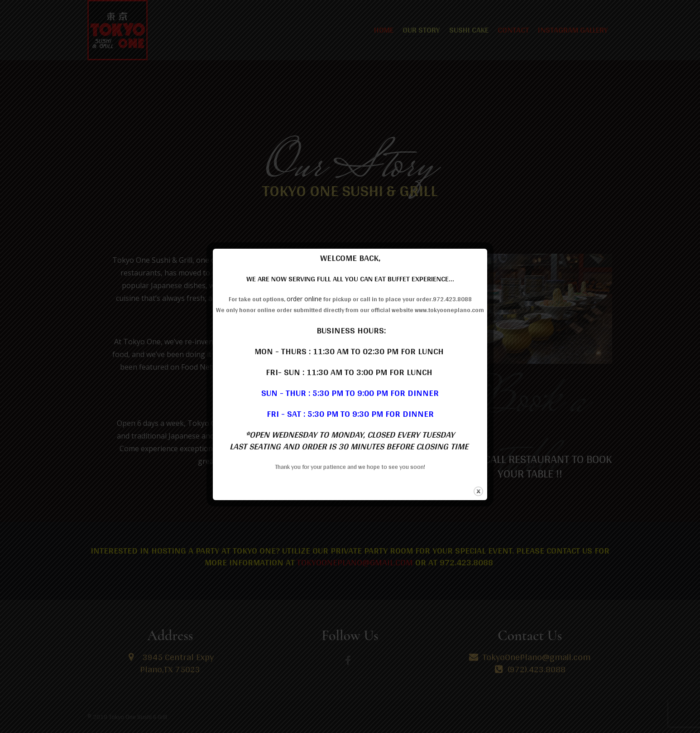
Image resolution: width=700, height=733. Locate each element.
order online (304, 299)
